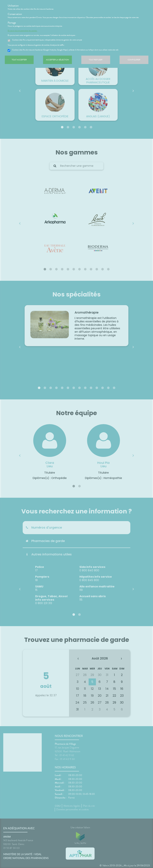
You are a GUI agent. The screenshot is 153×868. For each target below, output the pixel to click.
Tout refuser (96, 60)
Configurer (134, 60)
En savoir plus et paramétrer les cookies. (22, 31)
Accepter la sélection (57, 60)
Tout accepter (19, 60)
